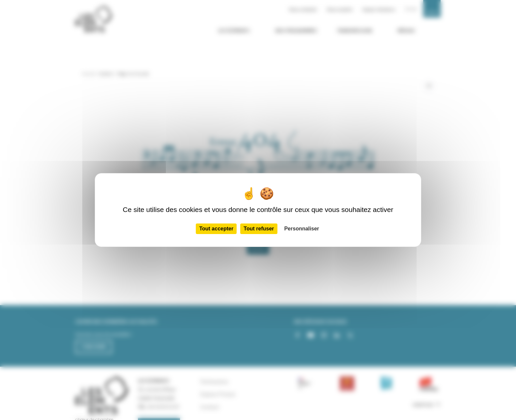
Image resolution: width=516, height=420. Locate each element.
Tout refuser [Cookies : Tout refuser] (259, 229)
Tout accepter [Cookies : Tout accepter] (216, 229)
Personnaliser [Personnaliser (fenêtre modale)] (302, 229)
